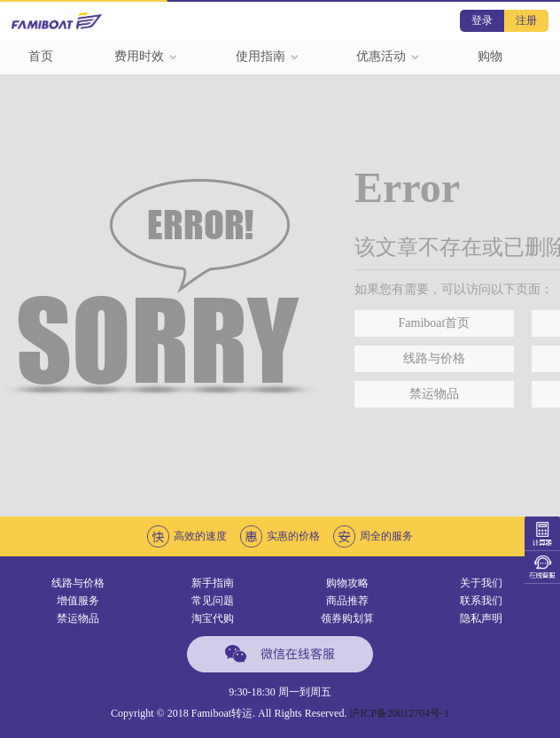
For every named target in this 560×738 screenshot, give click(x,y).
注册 (526, 20)
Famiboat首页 (435, 323)
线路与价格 (434, 358)
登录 (482, 20)
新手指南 (213, 583)
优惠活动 (388, 56)
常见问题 (213, 601)
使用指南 (268, 56)
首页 (41, 56)
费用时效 (146, 56)
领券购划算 (347, 618)
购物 (490, 56)
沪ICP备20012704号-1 (399, 713)
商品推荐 (347, 601)
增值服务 (78, 601)
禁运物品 (434, 394)
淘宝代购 (213, 618)
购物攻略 (347, 583)
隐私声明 (481, 618)
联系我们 (481, 601)
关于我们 (481, 583)
